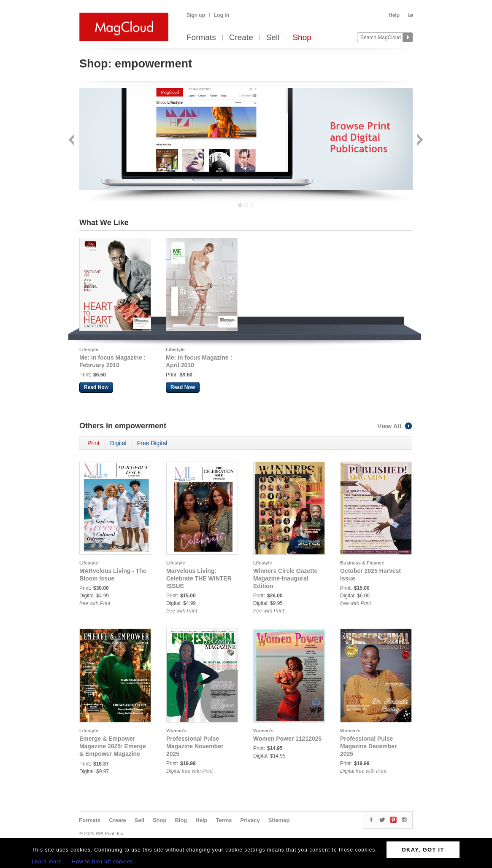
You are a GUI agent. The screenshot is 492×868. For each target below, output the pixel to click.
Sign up (196, 15)
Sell (273, 38)
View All (395, 426)
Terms (224, 820)
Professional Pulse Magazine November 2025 (195, 746)
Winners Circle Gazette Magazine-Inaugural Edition (285, 578)
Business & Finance (362, 563)
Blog (181, 820)
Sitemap (279, 820)
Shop (302, 38)
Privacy (250, 820)
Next (419, 141)
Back (72, 141)
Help (394, 15)
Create (241, 38)
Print (93, 443)
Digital (118, 443)
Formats (201, 38)
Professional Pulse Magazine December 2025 (369, 746)
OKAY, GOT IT (423, 850)
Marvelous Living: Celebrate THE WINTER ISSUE (199, 578)
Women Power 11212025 (287, 739)
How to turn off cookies (103, 862)
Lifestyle (89, 349)
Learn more (47, 862)
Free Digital (152, 443)
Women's (176, 731)
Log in (222, 15)
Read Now (96, 387)
